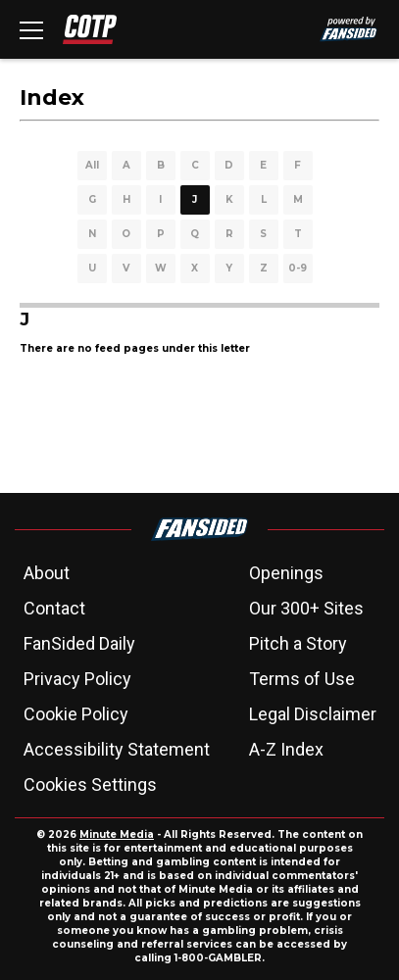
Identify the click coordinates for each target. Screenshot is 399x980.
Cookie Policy (76, 714)
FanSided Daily (79, 643)
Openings (286, 573)
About (47, 573)
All (92, 165)
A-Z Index (286, 749)
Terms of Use (302, 679)
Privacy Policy (77, 679)
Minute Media (117, 834)
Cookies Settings (90, 784)
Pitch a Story (298, 643)
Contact (54, 608)
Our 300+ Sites (306, 608)
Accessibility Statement (117, 749)
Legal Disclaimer (313, 714)
